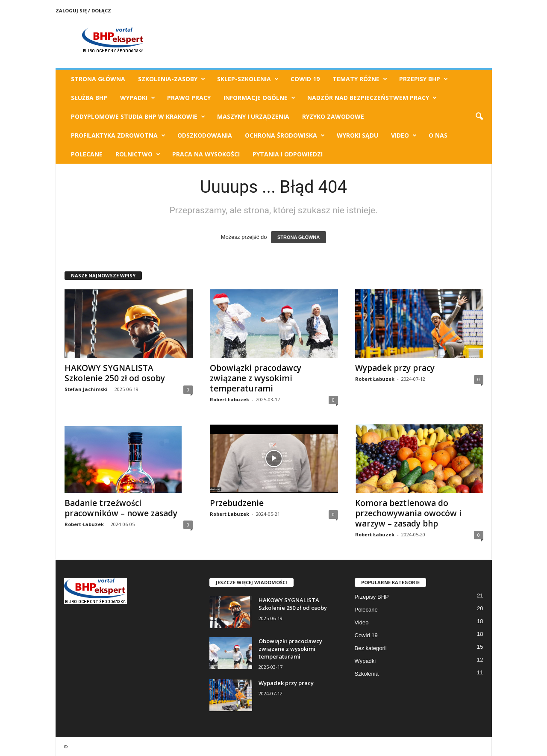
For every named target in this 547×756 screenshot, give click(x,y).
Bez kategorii (371, 648)
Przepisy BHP (423, 79)
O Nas (438, 135)
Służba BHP (89, 98)
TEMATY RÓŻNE (360, 79)
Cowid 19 (305, 79)
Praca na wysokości (206, 154)
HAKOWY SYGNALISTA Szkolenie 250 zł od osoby (115, 373)
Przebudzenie (237, 503)
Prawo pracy (189, 98)
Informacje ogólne (259, 98)
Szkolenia (367, 674)
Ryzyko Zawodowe (333, 116)
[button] (479, 117)
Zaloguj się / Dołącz (83, 10)
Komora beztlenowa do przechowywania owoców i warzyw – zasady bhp (408, 513)
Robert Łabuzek (229, 399)
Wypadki (138, 98)
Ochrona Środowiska (285, 135)
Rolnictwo (138, 154)
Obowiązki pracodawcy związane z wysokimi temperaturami (256, 378)
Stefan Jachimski (86, 389)
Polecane (87, 154)
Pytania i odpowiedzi (288, 154)
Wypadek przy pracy (395, 368)
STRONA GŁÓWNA (298, 237)
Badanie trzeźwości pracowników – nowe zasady (121, 508)
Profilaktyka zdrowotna (118, 135)
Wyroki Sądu (357, 135)
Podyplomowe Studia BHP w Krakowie (138, 117)
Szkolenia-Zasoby (172, 79)
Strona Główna (98, 79)
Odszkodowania (205, 135)
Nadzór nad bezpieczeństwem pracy (372, 98)
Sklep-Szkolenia (248, 79)
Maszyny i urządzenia (253, 116)
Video (404, 135)
